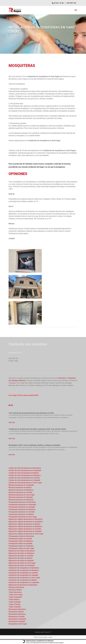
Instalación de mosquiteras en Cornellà (23, 573)
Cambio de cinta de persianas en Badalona (25, 475)
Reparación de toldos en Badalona (21, 553)
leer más (12, 422)
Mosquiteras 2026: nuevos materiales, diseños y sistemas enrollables (34, 445)
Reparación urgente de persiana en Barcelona (26, 519)
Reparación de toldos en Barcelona (22, 551)
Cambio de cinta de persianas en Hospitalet (25, 470)
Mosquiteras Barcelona (17, 609)
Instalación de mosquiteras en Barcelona (24, 568)
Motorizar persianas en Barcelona (21, 500)
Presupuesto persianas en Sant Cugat (23, 517)
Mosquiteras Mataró (16, 612)
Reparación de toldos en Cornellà (21, 556)
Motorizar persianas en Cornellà (20, 492)
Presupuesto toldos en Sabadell (20, 543)
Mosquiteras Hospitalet (17, 619)
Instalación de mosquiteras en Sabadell (23, 575)
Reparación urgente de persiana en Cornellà (25, 529)
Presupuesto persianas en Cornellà (22, 512)
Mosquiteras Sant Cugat (18, 624)
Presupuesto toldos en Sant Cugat (21, 548)
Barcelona (62, 378)
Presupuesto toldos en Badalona (21, 541)
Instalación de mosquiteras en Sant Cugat (24, 578)
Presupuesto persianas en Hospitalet (22, 505)
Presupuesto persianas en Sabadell (22, 507)
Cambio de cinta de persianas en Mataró (24, 473)
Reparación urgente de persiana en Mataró (24, 524)
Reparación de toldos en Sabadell (21, 561)
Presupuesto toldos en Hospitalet (21, 546)
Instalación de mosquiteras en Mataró (23, 580)
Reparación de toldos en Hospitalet (22, 565)
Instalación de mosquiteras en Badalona (24, 570)
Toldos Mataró (14, 599)
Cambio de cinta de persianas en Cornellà (24, 478)
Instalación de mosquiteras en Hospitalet (24, 582)
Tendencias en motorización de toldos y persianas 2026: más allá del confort (37, 429)
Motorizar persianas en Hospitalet (21, 485)
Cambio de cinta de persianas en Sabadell (24, 480)
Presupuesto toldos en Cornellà (20, 539)
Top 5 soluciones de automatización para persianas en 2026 (31, 413)
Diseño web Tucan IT (43, 632)
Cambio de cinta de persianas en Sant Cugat (25, 483)
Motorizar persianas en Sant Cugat (22, 495)
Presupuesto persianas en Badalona (22, 509)
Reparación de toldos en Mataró (21, 558)
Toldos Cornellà (14, 604)
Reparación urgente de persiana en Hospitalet (26, 522)
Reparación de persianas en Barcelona (23, 585)
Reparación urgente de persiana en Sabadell (25, 531)
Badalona (22, 380)
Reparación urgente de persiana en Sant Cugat (26, 534)
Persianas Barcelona (16, 587)
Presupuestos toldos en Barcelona (21, 536)
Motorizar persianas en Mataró (20, 487)
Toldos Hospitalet (15, 597)
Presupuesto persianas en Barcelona (22, 502)
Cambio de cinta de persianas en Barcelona (25, 468)
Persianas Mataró (15, 590)
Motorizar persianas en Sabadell (21, 497)
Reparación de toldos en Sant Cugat (22, 563)
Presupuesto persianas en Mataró (21, 514)
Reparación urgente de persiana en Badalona (25, 526)
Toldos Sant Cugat (16, 595)
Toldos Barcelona (15, 592)
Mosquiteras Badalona (17, 614)
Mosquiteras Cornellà (17, 617)
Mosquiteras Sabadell (17, 621)
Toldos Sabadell (15, 602)
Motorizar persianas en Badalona (21, 490)
